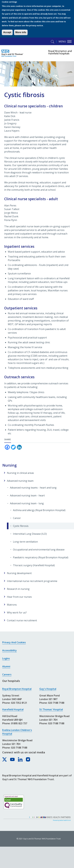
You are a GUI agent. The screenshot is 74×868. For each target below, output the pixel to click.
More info (21, 32)
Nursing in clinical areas (20, 473)
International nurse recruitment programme (32, 581)
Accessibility (9, 650)
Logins (6, 658)
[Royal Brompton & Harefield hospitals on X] (5, 760)
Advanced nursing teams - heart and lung (33, 488)
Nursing (9, 465)
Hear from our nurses (19, 597)
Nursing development (19, 573)
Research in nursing (18, 589)
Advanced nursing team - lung (27, 503)
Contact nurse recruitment (22, 620)
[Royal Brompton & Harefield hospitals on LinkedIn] (20, 760)
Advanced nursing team (20, 481)
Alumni (6, 666)
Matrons (12, 605)
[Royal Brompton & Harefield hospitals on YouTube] (13, 760)
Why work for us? (17, 613)
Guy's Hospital (48, 689)
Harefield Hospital (13, 709)
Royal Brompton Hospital (17, 689)
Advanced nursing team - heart (27, 495)
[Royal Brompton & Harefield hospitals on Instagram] (28, 760)
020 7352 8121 (19, 703)
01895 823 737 (19, 723)
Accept (7, 32)
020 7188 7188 (19, 748)
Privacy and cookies (14, 642)
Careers (7, 674)
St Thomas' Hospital (51, 709)
